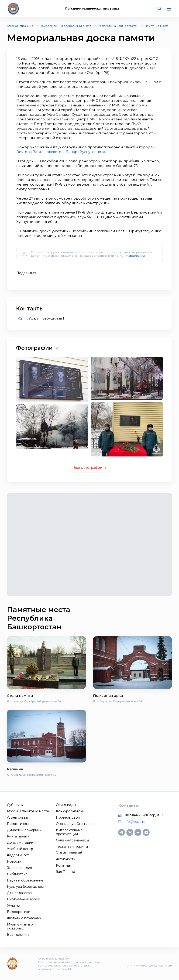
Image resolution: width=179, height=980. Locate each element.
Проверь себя (68, 817)
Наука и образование (25, 880)
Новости (14, 861)
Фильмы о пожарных (24, 918)
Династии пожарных (24, 830)
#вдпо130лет (18, 855)
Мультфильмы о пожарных (20, 926)
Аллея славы (17, 817)
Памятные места (157, 26)
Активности (66, 859)
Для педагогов (19, 893)
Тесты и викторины (72, 847)
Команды (64, 865)
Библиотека (17, 874)
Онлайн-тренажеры (72, 840)
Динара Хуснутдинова (87, 152)
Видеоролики (19, 912)
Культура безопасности (27, 887)
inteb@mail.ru (135, 256)
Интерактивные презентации (69, 832)
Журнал (14, 905)
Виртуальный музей (24, 899)
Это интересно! (69, 853)
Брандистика (18, 935)
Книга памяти (18, 836)
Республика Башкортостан (118, 26)
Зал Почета (65, 872)
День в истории (20, 843)
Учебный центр (20, 849)
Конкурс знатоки (70, 811)
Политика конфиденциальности (148, 965)
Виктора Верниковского (39, 152)
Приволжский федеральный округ (65, 26)
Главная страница (20, 26)
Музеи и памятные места (28, 811)
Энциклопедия (19, 868)
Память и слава (20, 824)
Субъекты (15, 805)
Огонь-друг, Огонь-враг (75, 824)
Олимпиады (66, 805)
